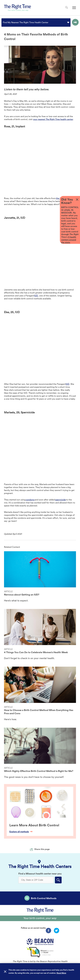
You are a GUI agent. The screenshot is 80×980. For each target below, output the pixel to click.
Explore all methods (21, 832)
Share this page (42, 849)
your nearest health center (53, 119)
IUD (36, 296)
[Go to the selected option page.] (75, 23)
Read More (61, 973)
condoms (30, 500)
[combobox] (3, 23)
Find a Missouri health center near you (40, 874)
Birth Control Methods (44, 898)
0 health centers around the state (69, 240)
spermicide (60, 500)
